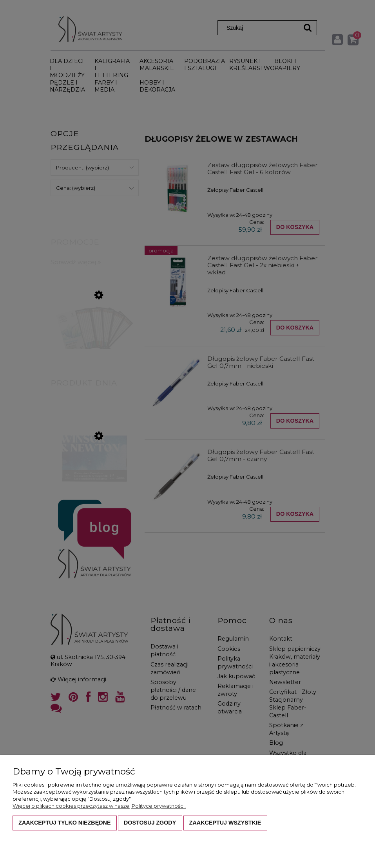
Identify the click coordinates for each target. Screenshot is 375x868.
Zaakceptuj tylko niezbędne (64, 823)
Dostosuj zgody (150, 823)
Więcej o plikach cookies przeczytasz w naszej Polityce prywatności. (99, 806)
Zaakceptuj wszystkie (225, 823)
